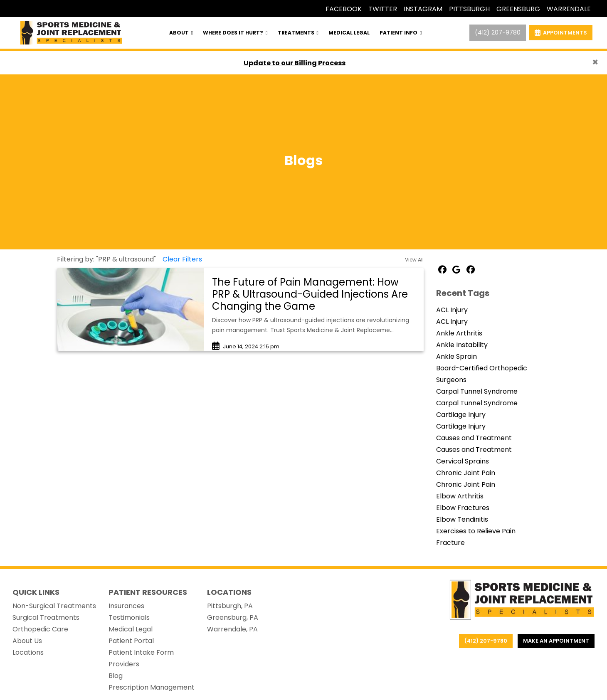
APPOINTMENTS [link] (561, 33)
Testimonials (129, 617)
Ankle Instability (462, 345)
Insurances (126, 606)
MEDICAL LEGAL (349, 33)
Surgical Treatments (46, 617)
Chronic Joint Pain (466, 473)
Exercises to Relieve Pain (476, 531)
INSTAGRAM (423, 9)
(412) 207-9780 (498, 32)
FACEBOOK (344, 9)
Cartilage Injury (461, 415)
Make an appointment (556, 641)
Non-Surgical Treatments (54, 606)
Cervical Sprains (463, 461)
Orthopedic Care (40, 629)
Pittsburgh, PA (230, 606)
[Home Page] (71, 32)
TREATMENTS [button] (298, 33)
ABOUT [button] (181, 33)
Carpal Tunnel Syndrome (477, 391)
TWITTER (383, 9)
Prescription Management (152, 687)
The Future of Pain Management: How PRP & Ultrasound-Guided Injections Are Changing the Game (310, 294)
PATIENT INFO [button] (401, 33)
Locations (28, 652)
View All (414, 260)
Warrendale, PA (232, 629)
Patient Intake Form (141, 652)
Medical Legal (131, 629)
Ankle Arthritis (459, 333)
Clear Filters (182, 259)
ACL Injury (452, 310)
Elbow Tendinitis (462, 519)
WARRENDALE (569, 9)
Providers (124, 664)
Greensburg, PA (233, 617)
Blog (116, 676)
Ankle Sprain (456, 356)
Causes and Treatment (474, 438)
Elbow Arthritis (460, 496)
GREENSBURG (518, 9)
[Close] (595, 62)
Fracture (450, 543)
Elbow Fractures (463, 508)
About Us (27, 641)
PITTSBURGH (469, 9)
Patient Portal (131, 641)
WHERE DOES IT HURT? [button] (235, 33)
